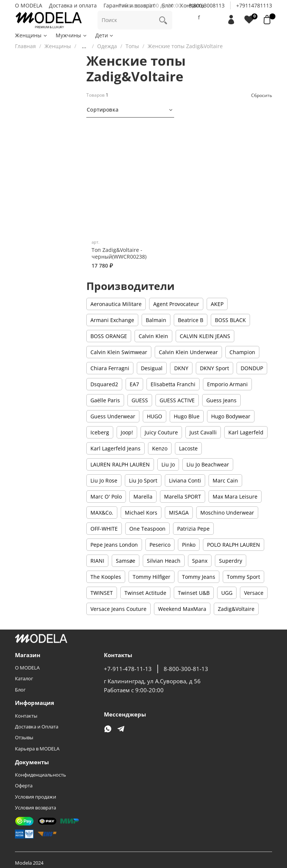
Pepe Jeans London (114, 545)
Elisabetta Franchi (173, 384)
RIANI (97, 561)
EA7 (134, 384)
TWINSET (102, 593)
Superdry (231, 561)
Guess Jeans (221, 400)
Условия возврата (36, 808)
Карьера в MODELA (37, 749)
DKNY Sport (215, 368)
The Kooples (106, 577)
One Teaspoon (147, 529)
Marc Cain (225, 480)
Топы (132, 46)
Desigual (152, 368)
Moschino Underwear (227, 513)
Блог (20, 690)
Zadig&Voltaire (236, 609)
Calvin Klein (153, 336)
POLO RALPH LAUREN (234, 545)
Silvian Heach (164, 561)
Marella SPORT (183, 497)
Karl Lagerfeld (246, 432)
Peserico (160, 545)
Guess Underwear (113, 416)
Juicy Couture (161, 432)
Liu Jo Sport (143, 480)
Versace (254, 593)
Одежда (107, 46)
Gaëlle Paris (105, 400)
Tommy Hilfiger (152, 577)
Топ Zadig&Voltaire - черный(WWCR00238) (119, 253)
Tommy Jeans (199, 577)
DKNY (181, 368)
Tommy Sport (243, 577)
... (84, 46)
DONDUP (252, 368)
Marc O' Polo (106, 497)
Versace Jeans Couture (118, 609)
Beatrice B (191, 320)
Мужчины (72, 35)
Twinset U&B (194, 593)
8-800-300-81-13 (186, 669)
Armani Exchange (112, 320)
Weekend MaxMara (182, 609)
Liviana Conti (185, 480)
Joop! (127, 432)
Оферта (24, 786)
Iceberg (100, 432)
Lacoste (188, 448)
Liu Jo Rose (104, 480)
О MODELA (29, 5)
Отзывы (24, 738)
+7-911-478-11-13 (128, 669)
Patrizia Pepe (193, 529)
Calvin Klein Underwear (188, 352)
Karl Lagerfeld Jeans (115, 448)
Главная (25, 46)
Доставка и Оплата (37, 727)
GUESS (140, 400)
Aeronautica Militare (116, 304)
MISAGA (179, 513)
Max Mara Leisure (235, 497)
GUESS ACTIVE (177, 400)
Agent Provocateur (176, 304)
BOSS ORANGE (109, 336)
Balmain (156, 320)
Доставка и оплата (73, 5)
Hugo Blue (187, 416)
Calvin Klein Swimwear (119, 352)
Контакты (26, 716)
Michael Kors (141, 513)
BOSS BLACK (230, 320)
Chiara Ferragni (110, 368)
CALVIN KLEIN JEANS (205, 336)
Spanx (200, 561)
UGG (227, 593)
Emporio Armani (227, 384)
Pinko (189, 545)
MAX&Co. (102, 513)
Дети (105, 35)
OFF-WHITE (104, 529)
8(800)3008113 (207, 5)
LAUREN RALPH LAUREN (120, 464)
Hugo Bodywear (231, 416)
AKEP (217, 304)
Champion (242, 352)
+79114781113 (254, 5)
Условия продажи (36, 797)
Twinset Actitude (145, 593)
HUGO (155, 416)
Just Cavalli (203, 432)
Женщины (31, 35)
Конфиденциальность (41, 775)
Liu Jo (168, 464)
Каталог (24, 679)
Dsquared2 (104, 384)
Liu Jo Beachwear (208, 464)
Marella (143, 497)
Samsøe (126, 561)
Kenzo (160, 448)
